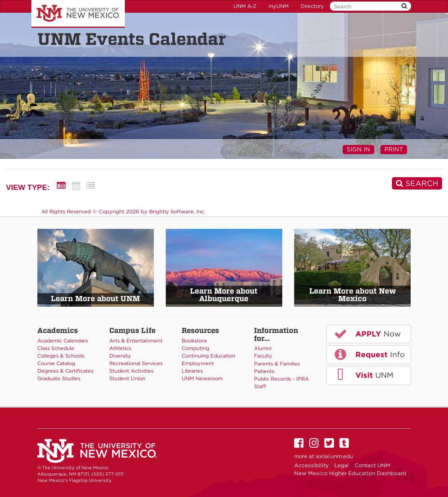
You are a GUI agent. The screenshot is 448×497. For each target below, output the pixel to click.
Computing (195, 348)
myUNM (278, 6)
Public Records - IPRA (281, 379)
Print (394, 149)
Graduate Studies (59, 378)
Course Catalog (56, 363)
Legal (342, 465)
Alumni (263, 348)
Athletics (120, 348)
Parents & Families (277, 364)
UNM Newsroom (202, 378)
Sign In (358, 149)
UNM (363, 375)
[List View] (91, 186)
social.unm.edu (334, 456)
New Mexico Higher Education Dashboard (350, 473)
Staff (260, 386)
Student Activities (131, 371)
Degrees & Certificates (65, 371)
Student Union (127, 378)
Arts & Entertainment (136, 341)
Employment (198, 363)
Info (369, 354)
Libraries (192, 371)
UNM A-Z (245, 6)
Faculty (263, 356)
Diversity (120, 356)
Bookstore (194, 341)
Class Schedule (56, 348)
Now (367, 334)
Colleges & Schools (61, 356)
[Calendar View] (76, 186)
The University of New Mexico (78, 14)
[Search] (417, 183)
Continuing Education (208, 356)
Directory (312, 6)
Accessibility (311, 465)
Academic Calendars (63, 341)
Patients (264, 371)
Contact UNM (372, 465)
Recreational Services (136, 363)
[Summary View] (61, 186)
